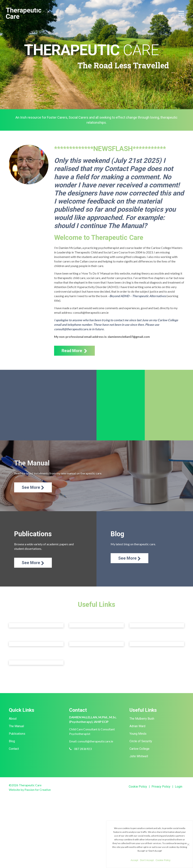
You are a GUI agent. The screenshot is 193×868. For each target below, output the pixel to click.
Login (179, 787)
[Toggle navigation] (181, 13)
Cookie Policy (138, 787)
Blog (12, 741)
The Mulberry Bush (142, 719)
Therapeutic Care (24, 13)
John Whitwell (139, 756)
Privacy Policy (161, 787)
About (13, 719)
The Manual (16, 726)
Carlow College (139, 749)
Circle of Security (141, 741)
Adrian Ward (137, 726)
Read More (74, 351)
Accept (134, 860)
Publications (17, 734)
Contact (14, 749)
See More (33, 487)
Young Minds (138, 734)
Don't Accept (147, 860)
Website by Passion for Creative (30, 790)
